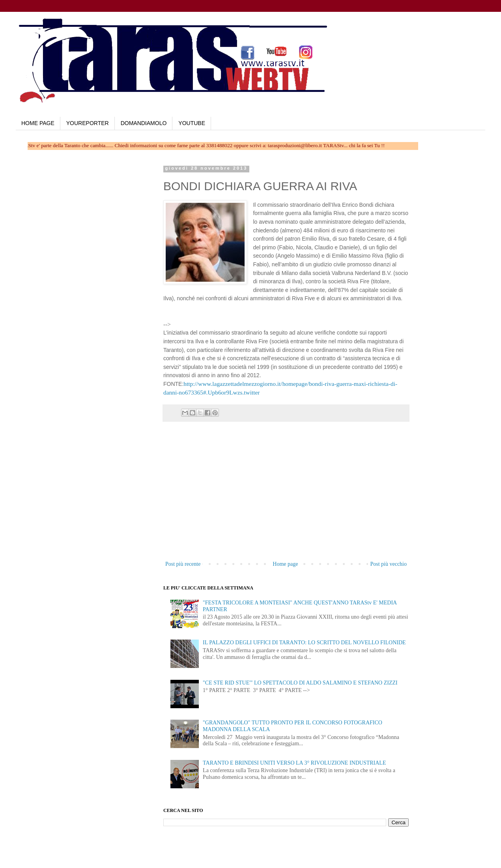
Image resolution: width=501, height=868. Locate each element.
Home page (285, 564)
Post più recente (183, 564)
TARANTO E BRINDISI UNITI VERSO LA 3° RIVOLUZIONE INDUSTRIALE (294, 763)
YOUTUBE (192, 123)
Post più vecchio (388, 564)
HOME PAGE (38, 123)
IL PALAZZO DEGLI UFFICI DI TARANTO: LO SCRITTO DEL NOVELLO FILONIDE (304, 643)
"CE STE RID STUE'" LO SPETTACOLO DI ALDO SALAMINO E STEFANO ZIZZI (300, 683)
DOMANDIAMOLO (144, 123)
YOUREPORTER (88, 123)
